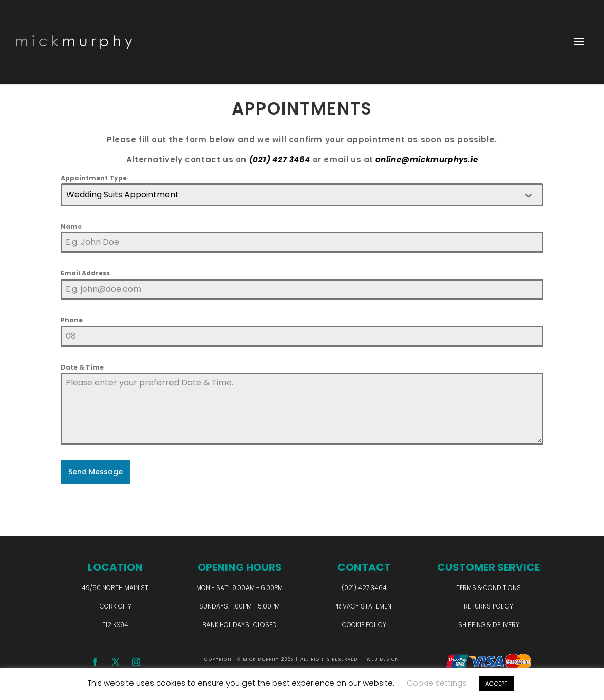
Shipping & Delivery (489, 624)
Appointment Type (94, 178)
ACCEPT (496, 684)
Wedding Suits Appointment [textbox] (122, 195)
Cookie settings (437, 683)
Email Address (85, 273)
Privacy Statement (364, 606)
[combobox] (302, 195)
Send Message (96, 472)
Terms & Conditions (488, 587)
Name (71, 226)
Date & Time (82, 367)
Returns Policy (488, 606)
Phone (72, 320)
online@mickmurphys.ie (427, 160)
